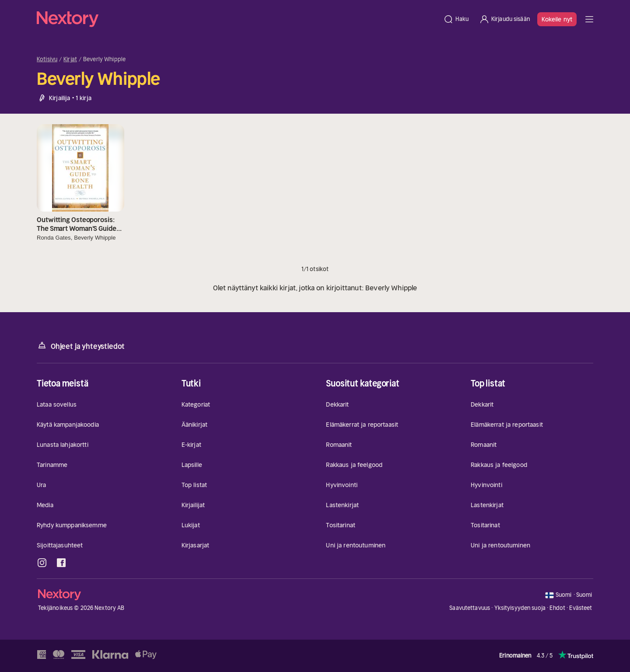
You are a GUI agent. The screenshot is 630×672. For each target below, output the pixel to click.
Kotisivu (47, 59)
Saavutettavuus (470, 608)
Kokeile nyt (557, 19)
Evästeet (581, 608)
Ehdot (557, 608)
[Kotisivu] (237, 19)
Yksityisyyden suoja (520, 608)
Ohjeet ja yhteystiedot (81, 346)
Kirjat (70, 59)
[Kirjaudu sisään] (504, 19)
